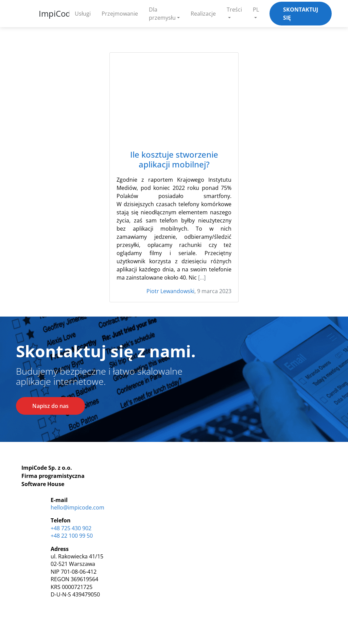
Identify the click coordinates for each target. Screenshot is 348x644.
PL (256, 10)
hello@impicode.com (77, 507)
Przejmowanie (120, 14)
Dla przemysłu (162, 14)
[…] (202, 278)
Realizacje (203, 14)
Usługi (83, 14)
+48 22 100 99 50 (72, 536)
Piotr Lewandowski (170, 291)
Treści (234, 10)
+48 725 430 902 (71, 528)
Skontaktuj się (301, 14)
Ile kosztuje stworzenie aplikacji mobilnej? (174, 160)
